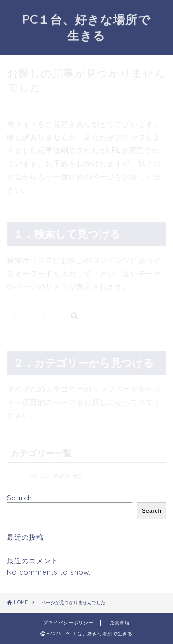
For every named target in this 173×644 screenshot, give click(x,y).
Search (20, 498)
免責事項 (120, 623)
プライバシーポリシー (68, 623)
